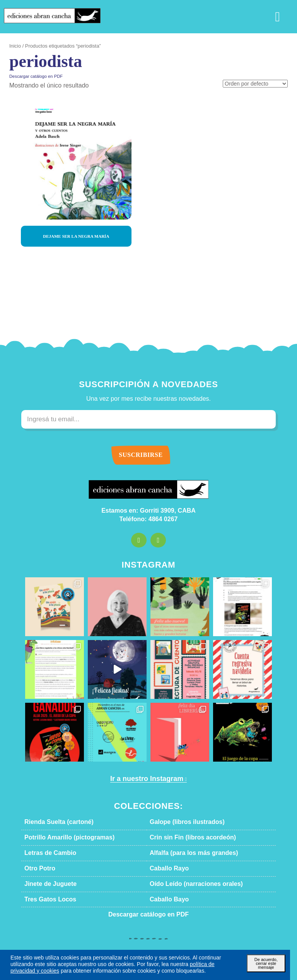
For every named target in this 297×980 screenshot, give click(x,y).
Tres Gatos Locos (45, 899)
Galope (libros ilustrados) (180, 822)
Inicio (15, 46)
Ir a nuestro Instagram (146, 779)
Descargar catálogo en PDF (32, 76)
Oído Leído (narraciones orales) (187, 884)
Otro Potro (38, 868)
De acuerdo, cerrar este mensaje (266, 961)
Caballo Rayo (166, 868)
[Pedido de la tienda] (258, 84)
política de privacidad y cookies (158, 964)
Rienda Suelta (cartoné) (53, 822)
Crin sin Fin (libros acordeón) (184, 838)
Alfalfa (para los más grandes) (185, 853)
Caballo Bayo (166, 899)
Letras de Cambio (45, 853)
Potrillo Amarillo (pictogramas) (61, 838)
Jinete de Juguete (45, 884)
